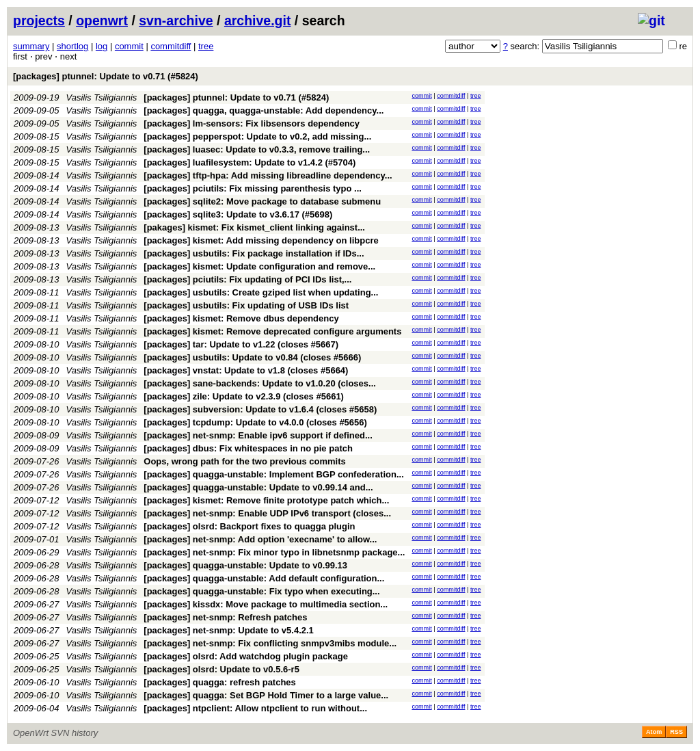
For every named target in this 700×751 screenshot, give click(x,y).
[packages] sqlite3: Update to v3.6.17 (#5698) (238, 214)
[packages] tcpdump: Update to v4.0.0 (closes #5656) (255, 422)
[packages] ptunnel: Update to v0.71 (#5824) (106, 76)
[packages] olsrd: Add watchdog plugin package (246, 656)
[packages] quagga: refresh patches (220, 682)
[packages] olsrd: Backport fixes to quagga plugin (249, 526)
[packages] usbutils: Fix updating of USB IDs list (246, 305)
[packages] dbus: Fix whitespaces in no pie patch (248, 448)
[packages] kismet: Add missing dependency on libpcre (261, 240)
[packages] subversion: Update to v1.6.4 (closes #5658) (260, 409)
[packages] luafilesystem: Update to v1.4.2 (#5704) (250, 162)
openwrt (102, 21)
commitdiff (171, 46)
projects (39, 21)
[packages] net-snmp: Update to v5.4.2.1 (229, 630)
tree (206, 46)
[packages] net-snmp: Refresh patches (225, 617)
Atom (654, 732)
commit (129, 46)
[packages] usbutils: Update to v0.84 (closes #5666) (252, 357)
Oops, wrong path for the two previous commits (244, 461)
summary (31, 46)
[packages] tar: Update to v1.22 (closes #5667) (241, 344)
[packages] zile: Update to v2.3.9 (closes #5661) (244, 396)
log (102, 46)
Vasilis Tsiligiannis (102, 97)
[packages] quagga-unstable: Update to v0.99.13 (245, 565)
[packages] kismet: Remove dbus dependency (241, 318)
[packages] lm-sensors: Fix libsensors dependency (252, 123)
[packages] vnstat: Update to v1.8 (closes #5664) (246, 370)
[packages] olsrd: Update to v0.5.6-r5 (221, 669)
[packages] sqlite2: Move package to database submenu (262, 201)
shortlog (72, 46)
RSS (676, 732)
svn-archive (176, 21)
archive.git (258, 21)
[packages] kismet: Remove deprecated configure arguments (272, 331)
